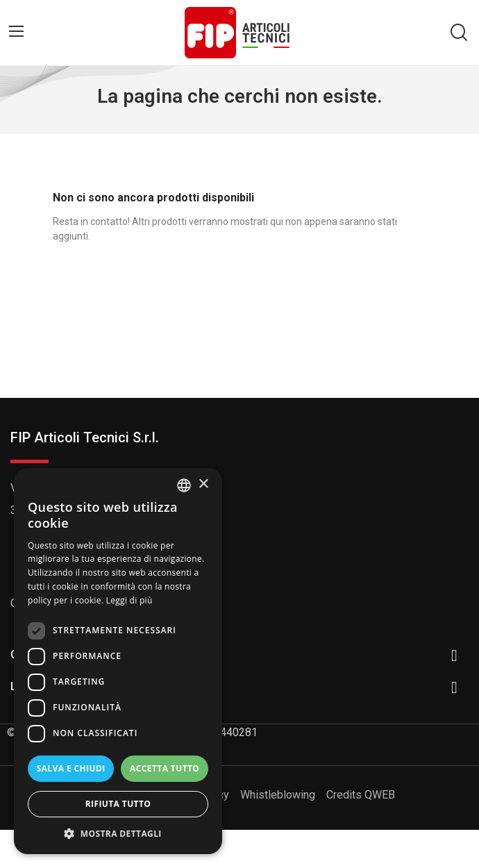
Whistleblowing (278, 795)
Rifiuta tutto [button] (118, 804)
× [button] (203, 484)
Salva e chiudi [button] (71, 768)
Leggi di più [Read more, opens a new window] (129, 600)
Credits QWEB (361, 795)
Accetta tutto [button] (165, 768)
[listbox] (184, 485)
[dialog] (118, 661)
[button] (118, 833)
